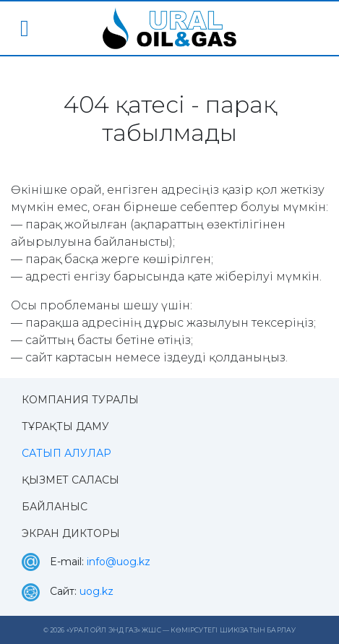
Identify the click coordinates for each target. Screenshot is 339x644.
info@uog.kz (119, 562)
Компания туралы (80, 400)
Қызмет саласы (70, 480)
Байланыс (55, 507)
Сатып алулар (66, 453)
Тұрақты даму (65, 426)
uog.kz (96, 591)
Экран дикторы (71, 533)
